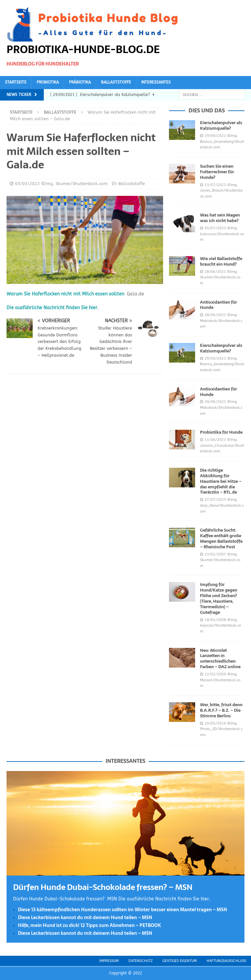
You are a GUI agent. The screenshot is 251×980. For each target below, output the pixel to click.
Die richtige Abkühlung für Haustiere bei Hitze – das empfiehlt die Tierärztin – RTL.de (221, 481)
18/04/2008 (215, 620)
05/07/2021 (215, 228)
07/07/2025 (215, 500)
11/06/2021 (215, 440)
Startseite (16, 82)
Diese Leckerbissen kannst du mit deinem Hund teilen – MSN (85, 917)
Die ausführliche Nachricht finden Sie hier (52, 308)
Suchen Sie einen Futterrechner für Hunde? (217, 172)
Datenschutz (141, 961)
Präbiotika (80, 82)
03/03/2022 (27, 184)
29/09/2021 (215, 136)
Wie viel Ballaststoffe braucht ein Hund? (221, 261)
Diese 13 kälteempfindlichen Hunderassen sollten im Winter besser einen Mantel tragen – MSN (123, 910)
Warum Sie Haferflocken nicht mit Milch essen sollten (65, 294)
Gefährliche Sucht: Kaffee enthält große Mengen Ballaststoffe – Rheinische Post (221, 538)
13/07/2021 (215, 185)
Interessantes (156, 82)
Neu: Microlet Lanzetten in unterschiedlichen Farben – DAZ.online (220, 659)
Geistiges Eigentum (180, 961)
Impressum (109, 961)
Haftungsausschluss (226, 961)
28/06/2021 (215, 272)
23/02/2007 (215, 554)
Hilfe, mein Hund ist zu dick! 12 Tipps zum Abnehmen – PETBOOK (90, 925)
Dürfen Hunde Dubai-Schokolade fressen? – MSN (103, 887)
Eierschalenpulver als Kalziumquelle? (221, 125)
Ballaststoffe (116, 82)
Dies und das (207, 110)
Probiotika (48, 82)
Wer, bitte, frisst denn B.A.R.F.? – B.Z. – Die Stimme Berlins (221, 710)
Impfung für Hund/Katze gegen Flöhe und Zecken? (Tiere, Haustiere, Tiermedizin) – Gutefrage (219, 598)
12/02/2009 (215, 674)
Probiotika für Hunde (221, 432)
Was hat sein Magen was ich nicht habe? (220, 218)
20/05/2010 (215, 723)
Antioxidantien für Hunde (218, 305)
